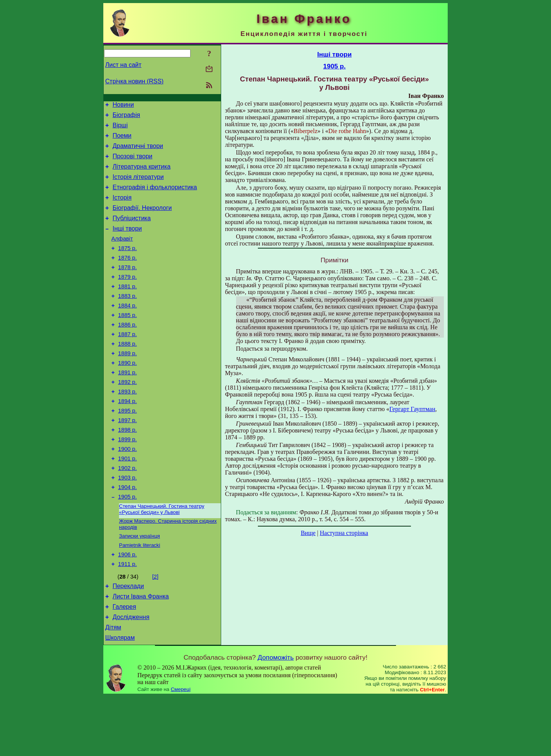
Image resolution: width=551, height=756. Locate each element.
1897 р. (128, 458)
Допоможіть (275, 717)
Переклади (128, 640)
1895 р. (128, 447)
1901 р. (128, 501)
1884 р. (128, 330)
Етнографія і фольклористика (155, 198)
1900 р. (128, 490)
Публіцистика (132, 232)
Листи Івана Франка (141, 651)
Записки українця (139, 585)
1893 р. (128, 426)
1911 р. (128, 616)
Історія (122, 209)
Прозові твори (132, 163)
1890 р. (128, 394)
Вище (308, 533)
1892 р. (128, 415)
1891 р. (128, 405)
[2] (155, 629)
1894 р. (128, 437)
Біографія (126, 117)
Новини (123, 106)
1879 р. (128, 298)
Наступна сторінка (344, 533)
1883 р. (128, 319)
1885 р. (128, 340)
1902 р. (128, 512)
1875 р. (128, 265)
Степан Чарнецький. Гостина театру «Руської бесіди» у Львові (162, 557)
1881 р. (128, 308)
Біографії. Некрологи (142, 220)
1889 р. (128, 383)
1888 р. (128, 372)
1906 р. (128, 606)
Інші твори (127, 243)
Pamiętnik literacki (139, 595)
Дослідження (131, 674)
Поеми (122, 140)
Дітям (113, 685)
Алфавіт (122, 255)
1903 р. (128, 522)
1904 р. (128, 533)
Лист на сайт (123, 65)
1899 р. (128, 480)
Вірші (120, 129)
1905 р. (128, 544)
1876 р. (128, 276)
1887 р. (128, 362)
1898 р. (128, 469)
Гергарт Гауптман (412, 409)
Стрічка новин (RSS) (134, 81)
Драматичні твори (138, 152)
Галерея (124, 663)
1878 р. (128, 287)
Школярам (120, 697)
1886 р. (128, 351)
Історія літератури (138, 186)
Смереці (181, 749)
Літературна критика (141, 175)
